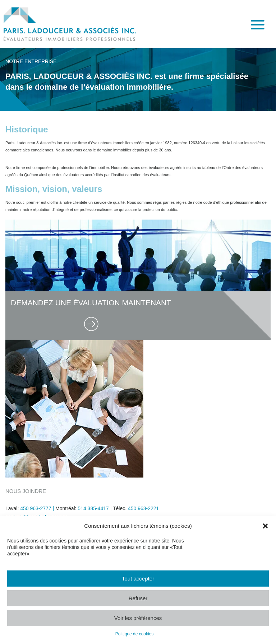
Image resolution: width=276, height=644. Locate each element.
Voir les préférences (138, 618)
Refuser (138, 598)
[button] (265, 526)
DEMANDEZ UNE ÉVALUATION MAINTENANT (91, 303)
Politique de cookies (135, 634)
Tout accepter (138, 579)
